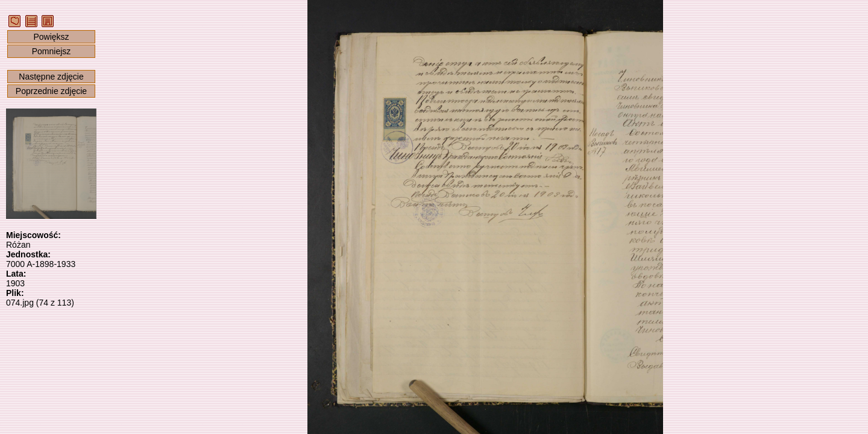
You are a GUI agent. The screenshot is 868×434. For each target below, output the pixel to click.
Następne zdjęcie (51, 77)
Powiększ (51, 37)
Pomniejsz (52, 51)
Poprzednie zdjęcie (51, 91)
